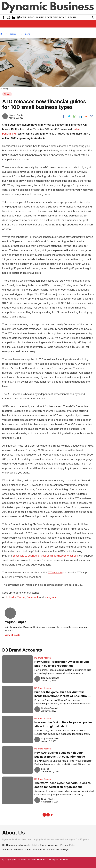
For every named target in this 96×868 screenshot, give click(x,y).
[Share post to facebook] (63, 116)
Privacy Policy (68, 845)
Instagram (50, 597)
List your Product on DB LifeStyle (51, 849)
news (28, 34)
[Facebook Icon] (3, 17)
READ (31, 17)
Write (40, 17)
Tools (63, 17)
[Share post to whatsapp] (75, 116)
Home (23, 17)
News (7, 94)
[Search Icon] (92, 17)
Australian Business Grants (17, 849)
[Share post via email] (92, 116)
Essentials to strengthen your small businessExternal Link (46, 556)
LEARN (72, 17)
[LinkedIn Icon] (13, 17)
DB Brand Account (43, 658)
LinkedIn (11, 597)
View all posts (12, 635)
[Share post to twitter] (69, 116)
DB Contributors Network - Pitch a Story (24, 845)
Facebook (33, 597)
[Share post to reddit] (86, 116)
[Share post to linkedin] (80, 116)
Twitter (21, 597)
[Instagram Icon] (8, 17)
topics (13, 34)
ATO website (55, 572)
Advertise (51, 17)
